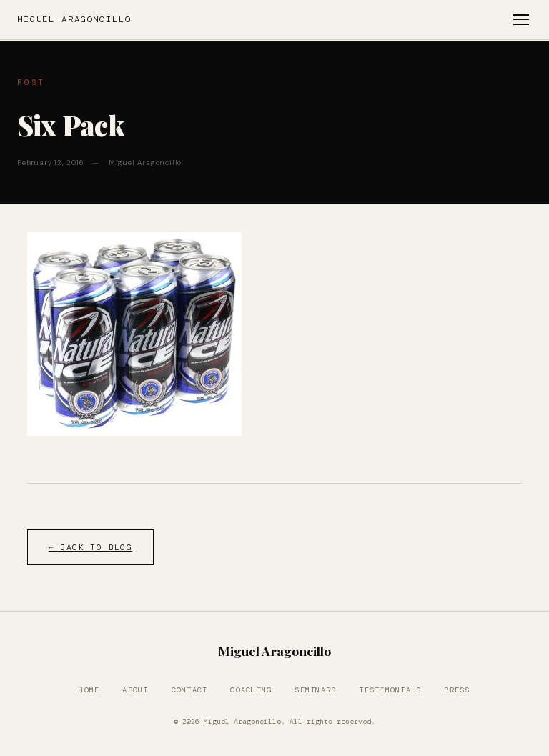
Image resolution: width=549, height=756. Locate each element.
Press (457, 690)
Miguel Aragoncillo (74, 19)
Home (89, 690)
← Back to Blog (90, 548)
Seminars (315, 690)
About (135, 690)
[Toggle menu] (521, 20)
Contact (190, 690)
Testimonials (390, 690)
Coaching (251, 690)
